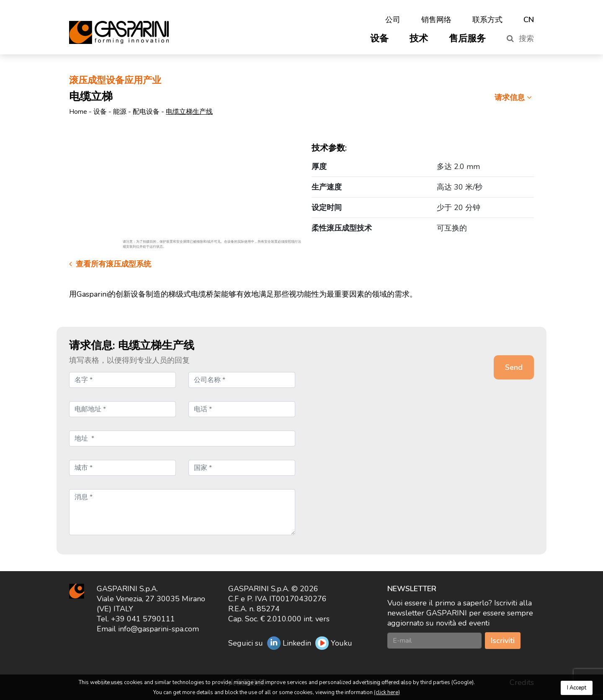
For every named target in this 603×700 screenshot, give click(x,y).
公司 (393, 20)
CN (529, 20)
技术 (419, 38)
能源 (120, 112)
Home (78, 112)
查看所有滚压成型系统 (110, 264)
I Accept (577, 688)
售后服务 (467, 38)
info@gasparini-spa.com (158, 629)
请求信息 (514, 97)
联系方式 (487, 20)
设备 (379, 38)
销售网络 (436, 20)
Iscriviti (503, 641)
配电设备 (146, 112)
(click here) (387, 692)
